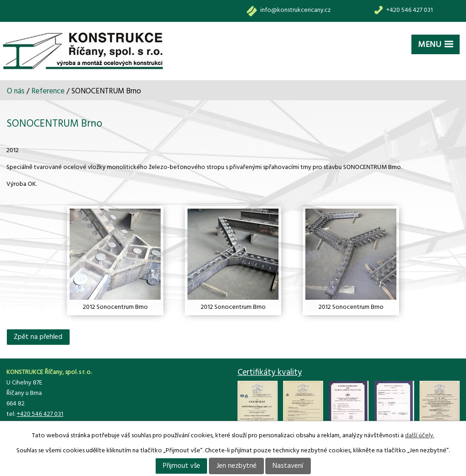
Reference (48, 91)
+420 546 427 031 (410, 10)
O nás (16, 91)
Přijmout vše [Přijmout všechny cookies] (182, 466)
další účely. (420, 436)
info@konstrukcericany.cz (296, 10)
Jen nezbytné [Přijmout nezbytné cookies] (237, 466)
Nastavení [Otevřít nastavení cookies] (288, 466)
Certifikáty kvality (270, 373)
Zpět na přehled (38, 337)
